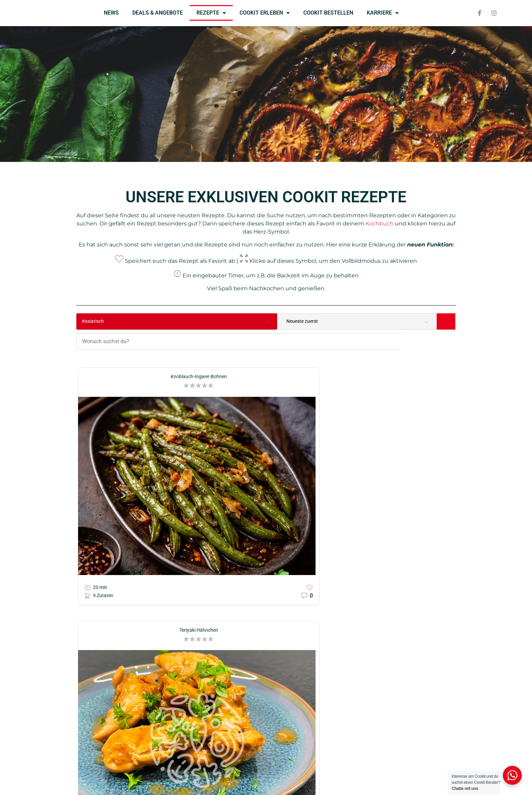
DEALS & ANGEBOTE (158, 13)
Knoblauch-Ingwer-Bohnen (135, 353)
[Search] (446, 321)
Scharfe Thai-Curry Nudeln (396, 353)
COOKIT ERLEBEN (265, 13)
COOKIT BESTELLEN (328, 13)
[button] (147, 362)
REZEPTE (211, 13)
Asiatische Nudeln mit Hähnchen (136, 510)
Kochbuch (379, 224)
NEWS (111, 13)
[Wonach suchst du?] (283, 321)
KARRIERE (383, 13)
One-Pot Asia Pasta (266, 510)
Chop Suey (396, 510)
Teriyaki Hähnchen (266, 353)
